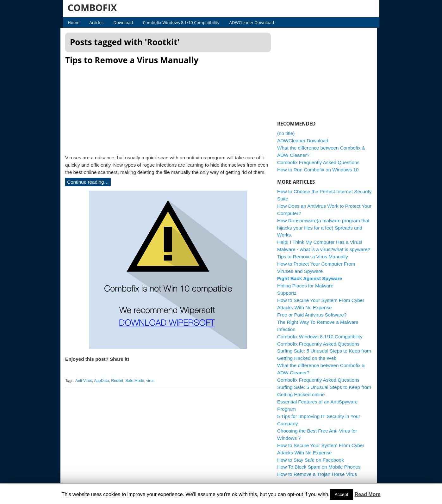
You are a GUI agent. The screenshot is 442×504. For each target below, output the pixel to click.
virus (153, 381)
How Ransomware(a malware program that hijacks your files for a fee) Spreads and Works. (326, 228)
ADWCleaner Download (252, 22)
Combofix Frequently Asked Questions (321, 162)
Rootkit (120, 381)
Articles (96, 22)
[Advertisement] (171, 108)
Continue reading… (90, 182)
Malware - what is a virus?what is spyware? (326, 249)
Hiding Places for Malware (308, 286)
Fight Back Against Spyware (312, 278)
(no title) (288, 133)
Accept (342, 495)
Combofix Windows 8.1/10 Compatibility (181, 22)
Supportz (289, 293)
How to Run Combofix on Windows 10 (321, 170)
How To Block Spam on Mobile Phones (321, 467)
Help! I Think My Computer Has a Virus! (322, 242)
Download (123, 22)
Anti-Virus (86, 381)
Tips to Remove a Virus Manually (134, 60)
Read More (368, 494)
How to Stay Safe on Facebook (313, 460)
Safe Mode (137, 381)
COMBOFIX (92, 7)
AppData (104, 381)
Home (74, 22)
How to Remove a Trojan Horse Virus (320, 474)
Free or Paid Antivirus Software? (314, 315)
